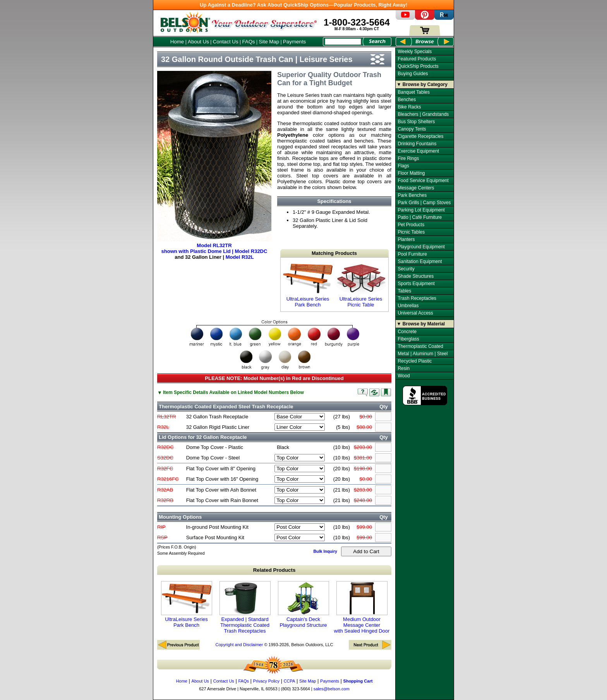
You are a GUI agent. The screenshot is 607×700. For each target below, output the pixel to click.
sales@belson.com (332, 689)
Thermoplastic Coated (420, 346)
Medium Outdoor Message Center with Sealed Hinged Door (362, 607)
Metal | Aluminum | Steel (423, 354)
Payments (294, 42)
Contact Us (226, 42)
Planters (406, 239)
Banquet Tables (414, 92)
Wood (404, 376)
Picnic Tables (411, 232)
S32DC (165, 458)
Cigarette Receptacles (420, 136)
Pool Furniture (412, 254)
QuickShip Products (418, 66)
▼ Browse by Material (421, 324)
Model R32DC (251, 251)
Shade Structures (416, 276)
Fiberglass (408, 339)
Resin (404, 368)
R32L (163, 427)
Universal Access (415, 313)
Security (406, 269)
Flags (403, 166)
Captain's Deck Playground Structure (303, 605)
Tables (404, 291)
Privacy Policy (266, 681)
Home (177, 42)
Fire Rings (408, 158)
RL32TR (166, 417)
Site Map (269, 42)
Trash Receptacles (417, 298)
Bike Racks (409, 107)
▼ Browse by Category (422, 84)
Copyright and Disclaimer (239, 645)
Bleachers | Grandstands (423, 114)
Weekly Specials (415, 52)
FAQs (248, 42)
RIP (161, 527)
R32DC (165, 447)
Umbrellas (408, 306)
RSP (162, 537)
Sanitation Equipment (420, 261)
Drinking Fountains (417, 144)
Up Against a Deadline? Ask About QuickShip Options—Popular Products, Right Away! (303, 5)
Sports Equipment (416, 284)
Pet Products (411, 225)
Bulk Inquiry (325, 551)
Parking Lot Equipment (421, 210)
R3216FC (168, 479)
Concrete (407, 332)
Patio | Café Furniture (420, 217)
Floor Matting (411, 173)
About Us (198, 42)
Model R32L (240, 257)
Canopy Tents (412, 129)
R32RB (165, 500)
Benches (407, 100)
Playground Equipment (421, 247)
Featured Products (417, 59)
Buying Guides (413, 74)
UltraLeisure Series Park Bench (308, 285)
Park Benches (412, 195)
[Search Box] (343, 42)
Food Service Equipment (423, 181)
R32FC (165, 469)
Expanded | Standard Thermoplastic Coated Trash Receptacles (245, 607)
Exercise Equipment (418, 151)
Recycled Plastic (415, 361)
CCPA (290, 681)
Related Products (274, 570)
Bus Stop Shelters (416, 122)
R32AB (165, 490)
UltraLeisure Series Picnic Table (361, 285)
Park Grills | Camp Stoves (424, 203)
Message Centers (416, 188)
